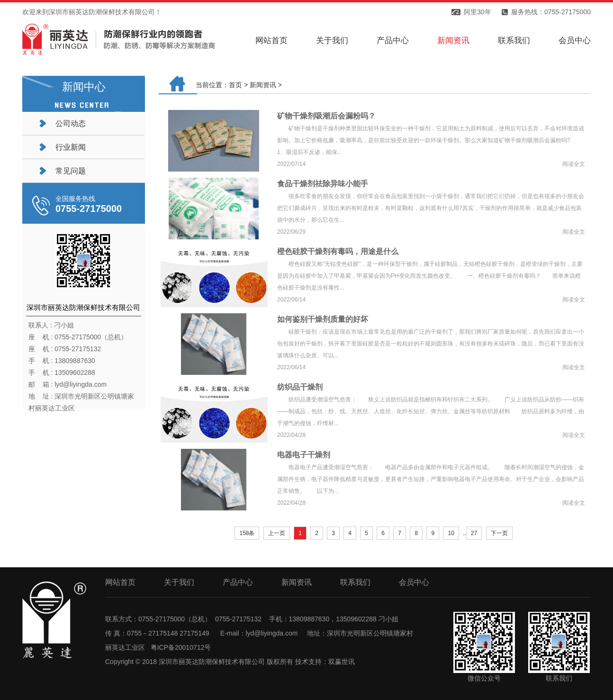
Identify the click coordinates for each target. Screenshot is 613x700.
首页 (235, 85)
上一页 (277, 533)
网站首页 (271, 41)
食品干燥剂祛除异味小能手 (323, 184)
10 (451, 533)
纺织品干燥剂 (300, 387)
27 (474, 533)
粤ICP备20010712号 (181, 647)
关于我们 (332, 41)
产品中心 (393, 41)
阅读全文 (574, 164)
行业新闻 (71, 147)
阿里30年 (478, 12)
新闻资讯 (453, 41)
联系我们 (514, 41)
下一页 (499, 533)
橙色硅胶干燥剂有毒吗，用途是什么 (338, 251)
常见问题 (71, 171)
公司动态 (71, 123)
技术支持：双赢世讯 (325, 662)
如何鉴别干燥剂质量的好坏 (323, 319)
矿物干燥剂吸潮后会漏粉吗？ (326, 116)
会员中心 (575, 41)
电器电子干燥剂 (304, 455)
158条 (247, 533)
